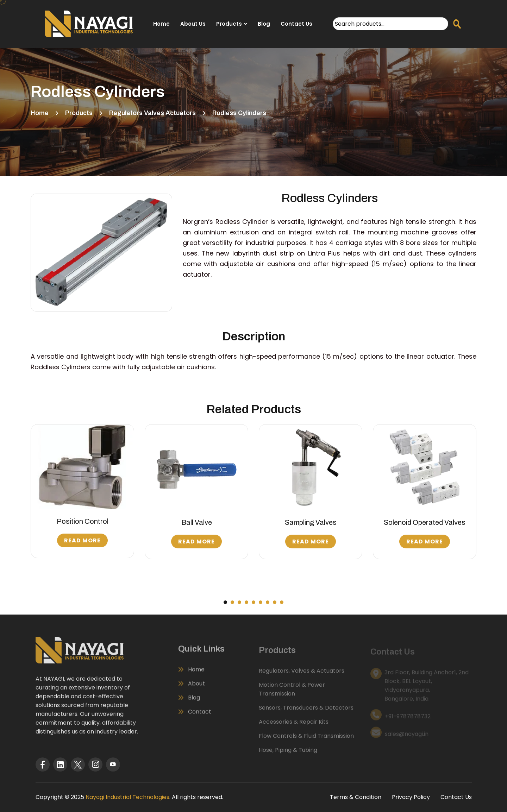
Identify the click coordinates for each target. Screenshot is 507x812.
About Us (193, 24)
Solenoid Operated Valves (425, 522)
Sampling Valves (311, 522)
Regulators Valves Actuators (152, 113)
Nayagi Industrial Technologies (127, 797)
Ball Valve (197, 522)
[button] (225, 602)
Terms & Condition (356, 797)
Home (161, 24)
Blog (264, 24)
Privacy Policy (411, 797)
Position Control (83, 521)
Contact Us (296, 24)
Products (229, 24)
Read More (82, 540)
